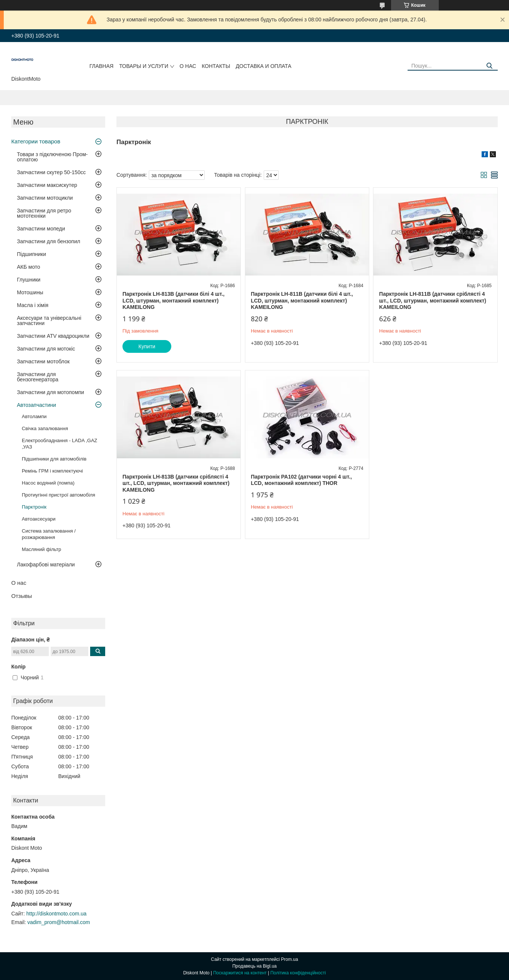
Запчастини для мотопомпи (51, 392)
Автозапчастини (36, 405)
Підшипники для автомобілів (54, 459)
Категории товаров (36, 141)
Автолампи (34, 416)
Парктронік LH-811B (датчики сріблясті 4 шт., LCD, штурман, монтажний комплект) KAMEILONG (433, 300)
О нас (188, 66)
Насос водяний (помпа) (48, 483)
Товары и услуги (144, 66)
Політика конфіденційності (298, 973)
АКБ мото (29, 267)
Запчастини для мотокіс (46, 349)
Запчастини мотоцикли (45, 198)
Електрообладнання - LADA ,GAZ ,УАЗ (60, 444)
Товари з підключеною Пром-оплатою (52, 157)
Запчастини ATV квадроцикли (53, 336)
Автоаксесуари (39, 519)
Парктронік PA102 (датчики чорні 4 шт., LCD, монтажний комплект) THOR (301, 480)
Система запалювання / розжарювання (49, 534)
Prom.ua (289, 959)
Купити (147, 346)
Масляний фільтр (42, 549)
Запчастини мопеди (41, 229)
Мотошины (30, 292)
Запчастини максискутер (47, 185)
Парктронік (34, 507)
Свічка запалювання (45, 428)
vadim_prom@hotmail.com (59, 922)
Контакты (216, 66)
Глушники (29, 280)
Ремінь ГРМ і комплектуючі (52, 471)
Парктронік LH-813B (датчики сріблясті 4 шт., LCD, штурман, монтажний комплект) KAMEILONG (176, 483)
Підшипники (31, 254)
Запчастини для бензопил (48, 241)
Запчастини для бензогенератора (38, 377)
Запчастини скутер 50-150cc (51, 172)
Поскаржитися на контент (240, 973)
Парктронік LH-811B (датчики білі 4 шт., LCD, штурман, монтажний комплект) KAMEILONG (302, 300)
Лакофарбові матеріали (46, 565)
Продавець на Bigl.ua (254, 966)
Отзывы (22, 596)
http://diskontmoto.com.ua (56, 914)
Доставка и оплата (264, 66)
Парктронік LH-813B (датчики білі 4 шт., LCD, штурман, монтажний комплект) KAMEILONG (174, 300)
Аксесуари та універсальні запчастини (49, 321)
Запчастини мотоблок (43, 361)
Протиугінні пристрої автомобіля (58, 495)
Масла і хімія (33, 305)
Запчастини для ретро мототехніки (44, 213)
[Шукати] (489, 66)
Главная (101, 66)
